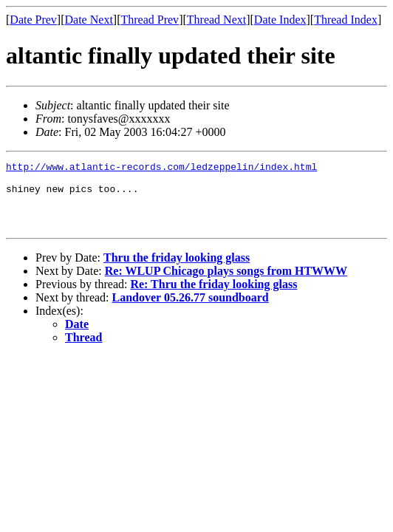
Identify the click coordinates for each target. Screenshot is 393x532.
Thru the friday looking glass (177, 271)
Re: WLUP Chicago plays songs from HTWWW (226, 284)
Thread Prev (150, 20)
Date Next (89, 20)
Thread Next (216, 20)
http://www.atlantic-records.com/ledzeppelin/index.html (161, 168)
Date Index (280, 20)
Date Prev (33, 20)
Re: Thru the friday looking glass (213, 297)
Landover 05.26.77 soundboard (191, 311)
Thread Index (346, 20)
